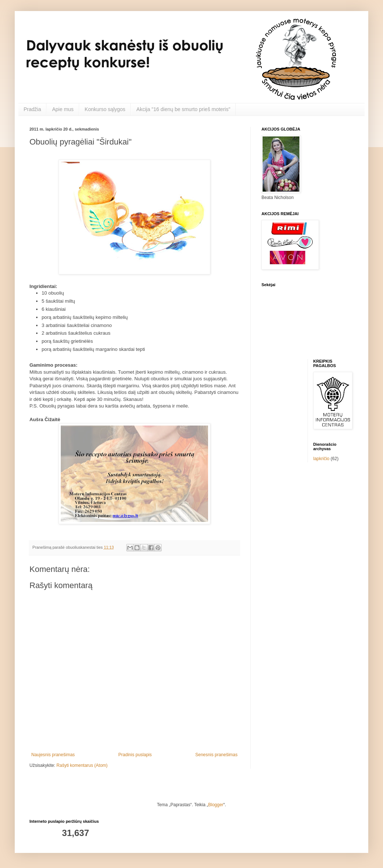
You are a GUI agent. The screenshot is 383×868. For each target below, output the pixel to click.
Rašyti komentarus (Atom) (82, 765)
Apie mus (63, 109)
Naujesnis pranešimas (53, 755)
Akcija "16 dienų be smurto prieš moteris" (183, 109)
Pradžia (32, 109)
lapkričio (321, 459)
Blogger (216, 805)
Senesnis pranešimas (216, 755)
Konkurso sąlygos (105, 109)
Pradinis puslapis (135, 755)
